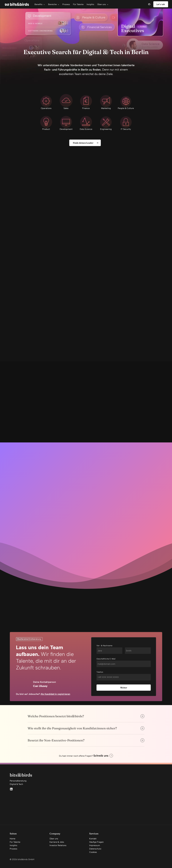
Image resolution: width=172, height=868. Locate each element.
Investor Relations (58, 845)
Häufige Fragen (96, 842)
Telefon (100, 672)
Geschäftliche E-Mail (106, 659)
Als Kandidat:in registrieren (55, 694)
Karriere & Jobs (57, 842)
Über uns (54, 839)
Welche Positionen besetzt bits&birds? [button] (86, 716)
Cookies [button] (93, 852)
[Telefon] (124, 677)
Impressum (95, 845)
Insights (13, 845)
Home (13, 839)
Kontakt (93, 839)
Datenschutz (95, 849)
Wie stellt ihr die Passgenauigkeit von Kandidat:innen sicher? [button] (86, 728)
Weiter (124, 688)
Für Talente (15, 842)
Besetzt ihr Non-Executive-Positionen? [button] (86, 740)
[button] (85, 143)
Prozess (13, 849)
